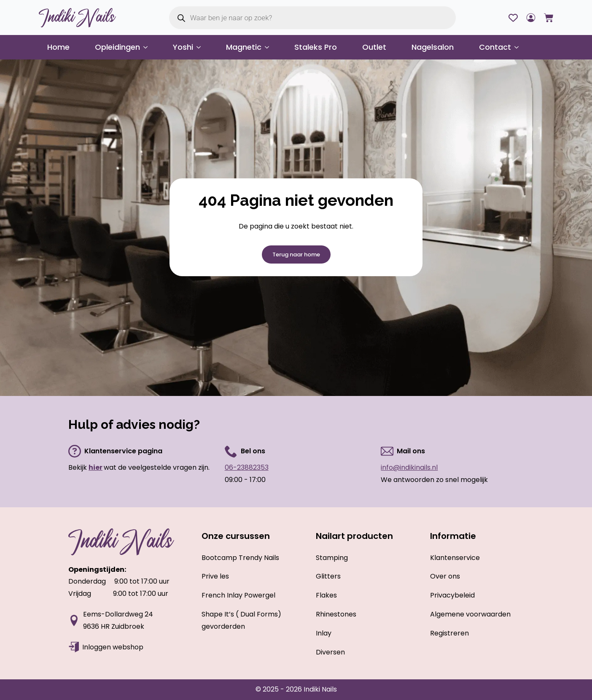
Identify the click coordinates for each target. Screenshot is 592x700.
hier (96, 467)
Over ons (445, 576)
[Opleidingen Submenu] (148, 47)
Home (58, 47)
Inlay (324, 633)
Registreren (449, 633)
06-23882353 (247, 467)
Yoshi (183, 47)
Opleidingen (117, 47)
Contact (495, 47)
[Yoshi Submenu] (201, 47)
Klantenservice (455, 558)
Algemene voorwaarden (470, 614)
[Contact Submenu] (519, 47)
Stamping (332, 558)
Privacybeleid (452, 595)
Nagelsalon (433, 47)
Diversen (330, 652)
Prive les (215, 576)
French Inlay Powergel (238, 595)
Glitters (328, 576)
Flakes (326, 595)
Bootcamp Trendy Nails (240, 558)
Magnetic (244, 47)
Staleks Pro (316, 47)
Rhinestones (336, 614)
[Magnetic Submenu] (269, 47)
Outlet (374, 47)
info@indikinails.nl (409, 467)
